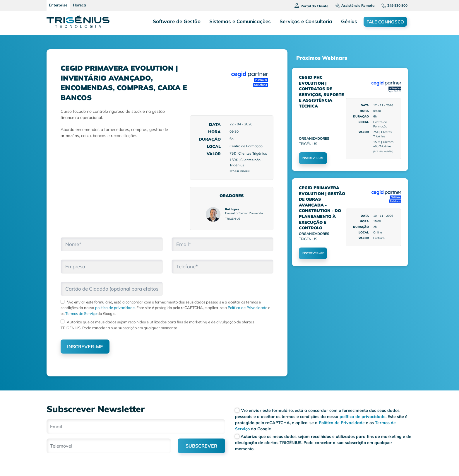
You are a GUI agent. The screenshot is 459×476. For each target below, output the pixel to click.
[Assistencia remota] (353, 5)
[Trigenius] (78, 22)
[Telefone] (392, 5)
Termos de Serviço (81, 313)
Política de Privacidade (247, 308)
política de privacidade (115, 308)
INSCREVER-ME (85, 347)
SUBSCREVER (201, 446)
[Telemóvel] (109, 446)
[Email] (136, 426)
